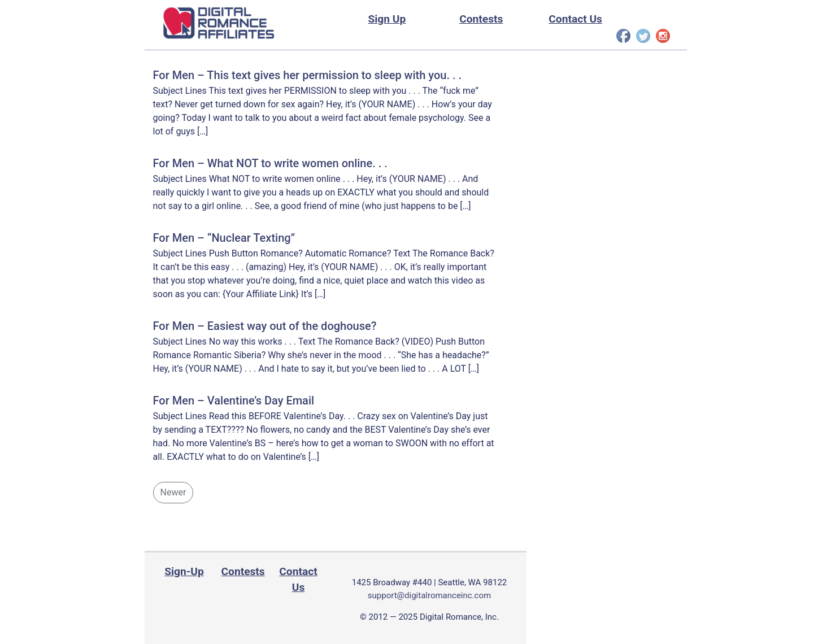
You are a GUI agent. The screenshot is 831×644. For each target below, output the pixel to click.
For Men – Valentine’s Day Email (234, 401)
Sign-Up (184, 571)
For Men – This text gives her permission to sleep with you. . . (308, 75)
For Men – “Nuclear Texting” (224, 238)
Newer (173, 492)
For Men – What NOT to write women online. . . (270, 163)
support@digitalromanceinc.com (429, 595)
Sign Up (387, 19)
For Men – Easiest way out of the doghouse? (265, 326)
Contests (481, 19)
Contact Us (575, 19)
